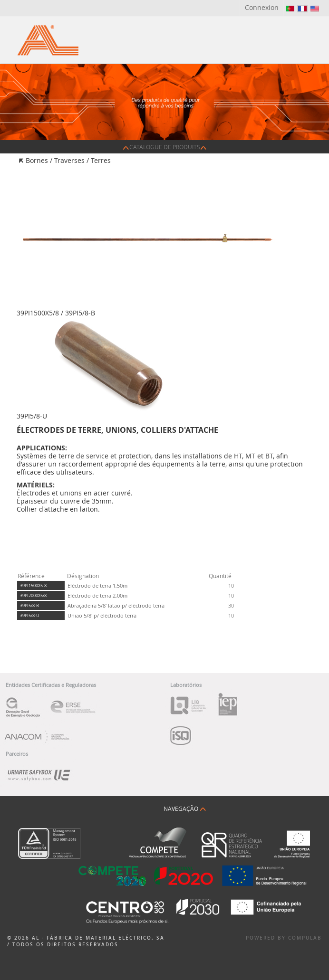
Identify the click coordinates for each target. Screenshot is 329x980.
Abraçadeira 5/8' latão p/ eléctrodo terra (116, 605)
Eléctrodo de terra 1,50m (97, 585)
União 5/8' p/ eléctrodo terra (102, 615)
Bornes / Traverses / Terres (68, 160)
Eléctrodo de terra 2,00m (97, 595)
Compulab (305, 938)
